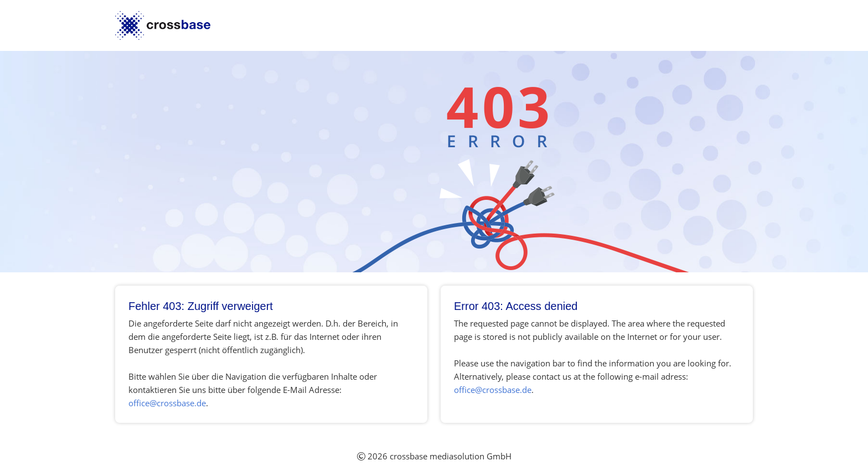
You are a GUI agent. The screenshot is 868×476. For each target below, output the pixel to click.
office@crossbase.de (167, 403)
